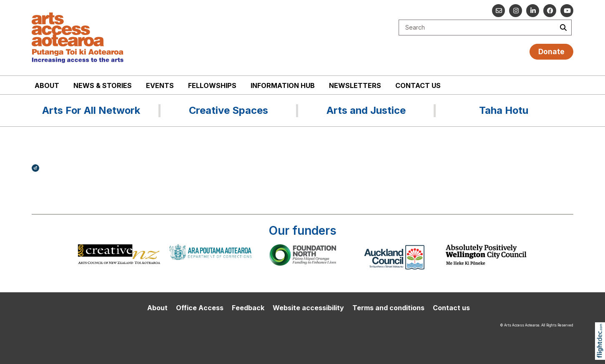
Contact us (418, 85)
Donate (551, 51)
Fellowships (212, 85)
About (47, 85)
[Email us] (498, 11)
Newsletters (355, 85)
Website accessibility (308, 308)
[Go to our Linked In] (533, 11)
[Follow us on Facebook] (550, 11)
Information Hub (283, 85)
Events (160, 85)
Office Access (200, 308)
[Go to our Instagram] (516, 11)
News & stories (103, 85)
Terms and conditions (388, 308)
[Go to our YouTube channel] (567, 11)
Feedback (248, 308)
